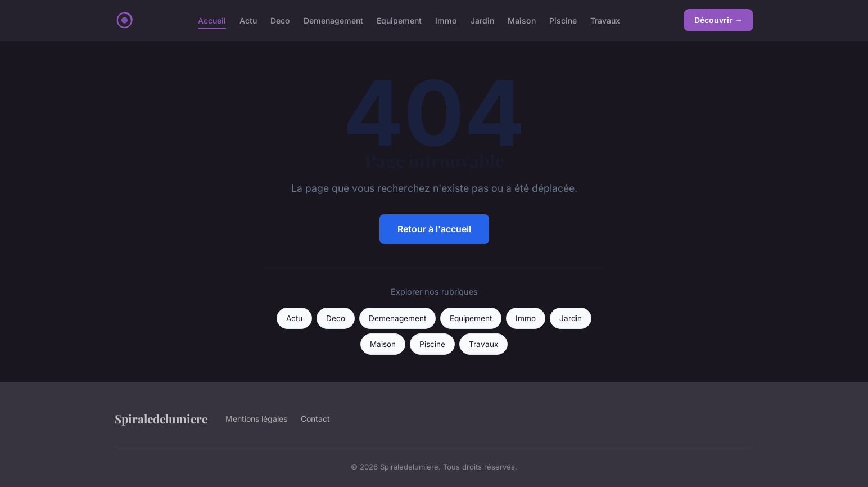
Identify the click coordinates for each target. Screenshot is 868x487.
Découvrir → (718, 20)
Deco (280, 20)
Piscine (563, 20)
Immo (446, 20)
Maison (522, 20)
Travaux (605, 20)
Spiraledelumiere (161, 418)
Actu (248, 20)
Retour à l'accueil (434, 229)
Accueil (212, 20)
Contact (315, 419)
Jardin (482, 20)
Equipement (399, 20)
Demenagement (333, 20)
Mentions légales (256, 419)
